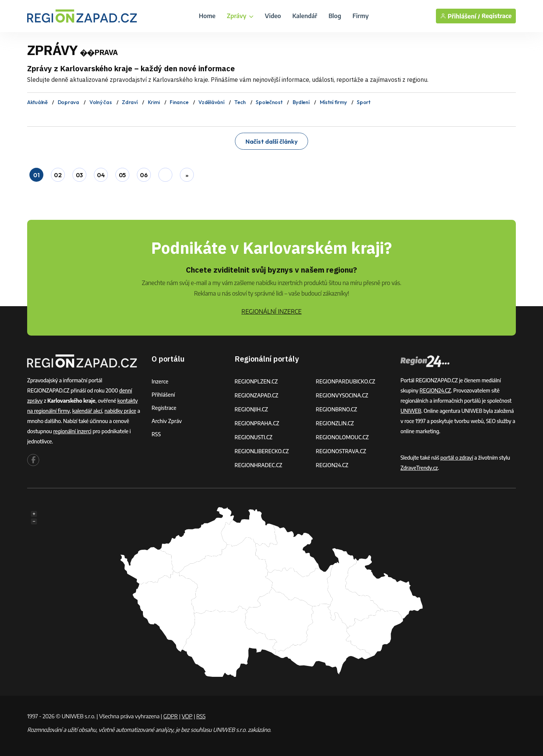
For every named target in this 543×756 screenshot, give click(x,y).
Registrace (497, 16)
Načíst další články (271, 141)
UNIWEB (411, 411)
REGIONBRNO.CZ (337, 409)
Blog (335, 16)
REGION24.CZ (332, 465)
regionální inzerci (72, 431)
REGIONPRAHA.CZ (257, 423)
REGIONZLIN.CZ (335, 423)
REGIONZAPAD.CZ (256, 395)
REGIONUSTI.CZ (254, 437)
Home (207, 16)
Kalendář (305, 16)
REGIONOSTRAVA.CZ (341, 451)
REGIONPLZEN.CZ (256, 381)
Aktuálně (37, 102)
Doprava (68, 102)
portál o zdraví (457, 458)
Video (273, 16)
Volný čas (100, 102)
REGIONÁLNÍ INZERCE (271, 311)
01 (36, 175)
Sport (364, 102)
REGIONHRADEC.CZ (258, 465)
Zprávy (240, 16)
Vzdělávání (211, 102)
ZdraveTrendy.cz (419, 468)
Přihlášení (163, 395)
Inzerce (160, 381)
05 (122, 175)
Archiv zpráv (167, 421)
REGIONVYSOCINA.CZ (342, 395)
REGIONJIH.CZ (251, 409)
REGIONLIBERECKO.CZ (262, 451)
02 (58, 175)
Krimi (154, 102)
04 (101, 175)
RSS (156, 434)
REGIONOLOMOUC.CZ (343, 437)
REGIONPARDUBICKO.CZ (346, 381)
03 (79, 175)
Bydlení (301, 102)
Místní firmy (333, 102)
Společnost (269, 102)
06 (144, 175)
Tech (240, 102)
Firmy (361, 16)
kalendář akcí (87, 411)
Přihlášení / (460, 16)
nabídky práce (120, 411)
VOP (187, 716)
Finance (179, 102)
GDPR (170, 716)
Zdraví (130, 102)
